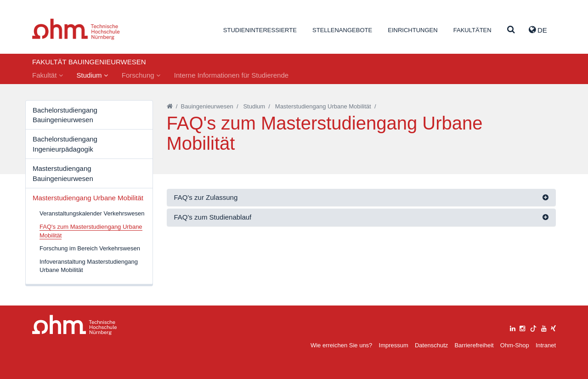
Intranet (546, 345)
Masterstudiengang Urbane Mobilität (88, 198)
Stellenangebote (342, 30)
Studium (92, 75)
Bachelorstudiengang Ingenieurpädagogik (65, 144)
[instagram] (522, 327)
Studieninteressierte (260, 30)
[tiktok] (533, 327)
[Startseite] (170, 106)
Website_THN (76, 29)
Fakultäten (472, 30)
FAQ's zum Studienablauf (213, 217)
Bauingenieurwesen (207, 106)
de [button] (538, 30)
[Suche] (511, 30)
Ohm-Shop (515, 345)
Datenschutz (431, 345)
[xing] (553, 327)
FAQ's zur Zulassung (206, 197)
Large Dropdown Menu (75, 325)
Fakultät (48, 75)
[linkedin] (513, 327)
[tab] (362, 198)
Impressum (394, 345)
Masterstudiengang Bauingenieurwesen (63, 173)
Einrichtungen (413, 30)
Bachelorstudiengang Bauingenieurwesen (65, 115)
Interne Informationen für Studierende (231, 75)
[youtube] (544, 327)
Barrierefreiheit (474, 345)
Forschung (141, 75)
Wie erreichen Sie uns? (341, 345)
